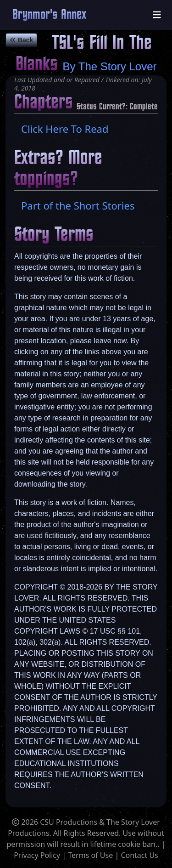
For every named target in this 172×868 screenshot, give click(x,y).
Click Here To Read (65, 129)
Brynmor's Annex (49, 15)
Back (21, 40)
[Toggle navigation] (157, 15)
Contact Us (139, 855)
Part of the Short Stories (78, 205)
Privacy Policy (37, 855)
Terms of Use (90, 855)
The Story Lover (118, 66)
